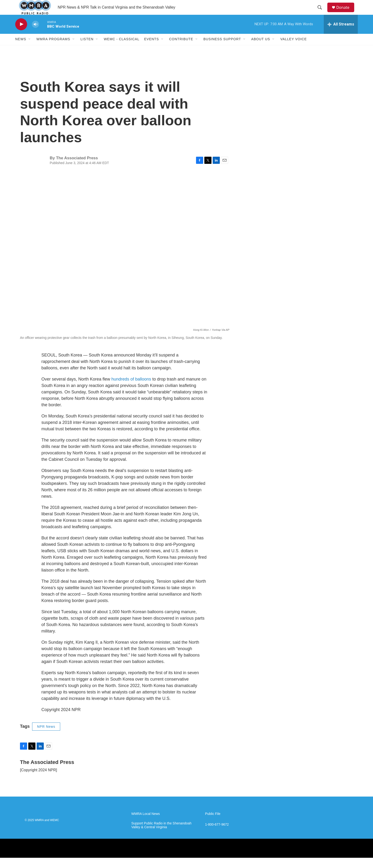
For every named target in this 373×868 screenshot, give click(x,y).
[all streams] (341, 35)
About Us (261, 50)
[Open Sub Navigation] (30, 50)
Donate (346, 13)
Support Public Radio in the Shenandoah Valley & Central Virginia (161, 835)
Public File (213, 824)
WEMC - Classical (122, 50)
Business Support (222, 50)
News (21, 50)
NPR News (46, 737)
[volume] (35, 35)
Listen (87, 50)
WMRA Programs (53, 50)
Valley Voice (293, 50)
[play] (21, 35)
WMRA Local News (146, 824)
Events (152, 50)
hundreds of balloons (131, 389)
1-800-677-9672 (217, 835)
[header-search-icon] (322, 13)
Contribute (181, 50)
